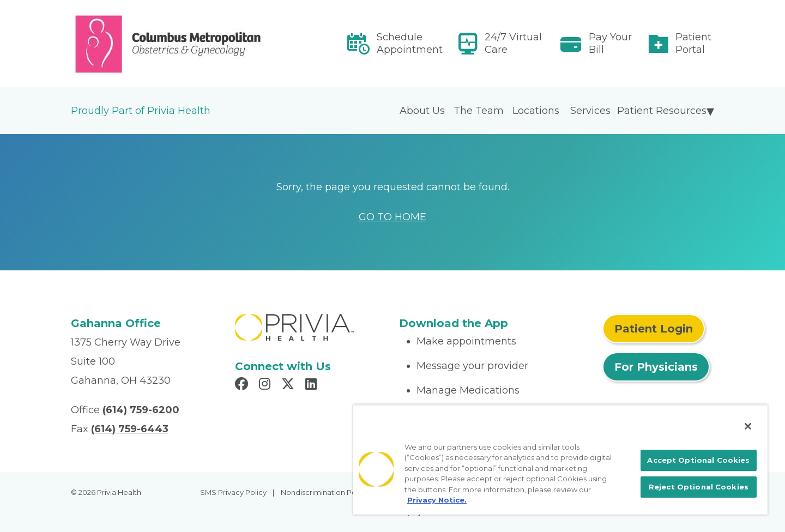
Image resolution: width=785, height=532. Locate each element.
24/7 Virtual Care (513, 43)
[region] (560, 460)
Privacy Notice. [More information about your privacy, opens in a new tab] (437, 500)
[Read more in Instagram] (266, 385)
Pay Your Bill (610, 43)
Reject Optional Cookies (699, 487)
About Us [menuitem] (422, 111)
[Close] (748, 426)
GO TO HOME (392, 217)
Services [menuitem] (590, 111)
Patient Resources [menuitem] (662, 111)
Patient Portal (693, 43)
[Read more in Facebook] (243, 385)
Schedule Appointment (410, 43)
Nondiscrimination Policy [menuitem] (324, 492)
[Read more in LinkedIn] (313, 385)
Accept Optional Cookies (698, 460)
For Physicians (656, 367)
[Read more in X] (289, 385)
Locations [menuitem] (536, 111)
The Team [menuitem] (479, 111)
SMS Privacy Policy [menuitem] (233, 492)
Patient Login (654, 329)
